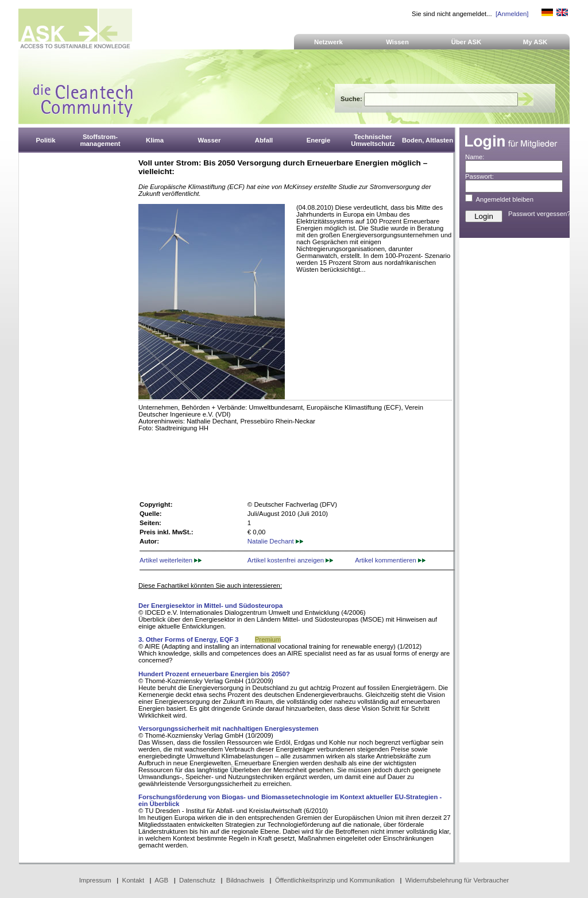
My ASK (535, 42)
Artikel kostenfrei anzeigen (290, 560)
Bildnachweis (245, 880)
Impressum (95, 880)
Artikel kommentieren (390, 560)
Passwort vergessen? (539, 214)
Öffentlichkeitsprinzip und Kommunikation (335, 880)
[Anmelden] (512, 14)
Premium (268, 639)
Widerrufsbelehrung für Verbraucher (457, 880)
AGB (161, 880)
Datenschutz (197, 880)
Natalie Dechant (275, 541)
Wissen (397, 42)
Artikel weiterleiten (171, 560)
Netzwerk (328, 42)
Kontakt (134, 880)
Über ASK (467, 42)
